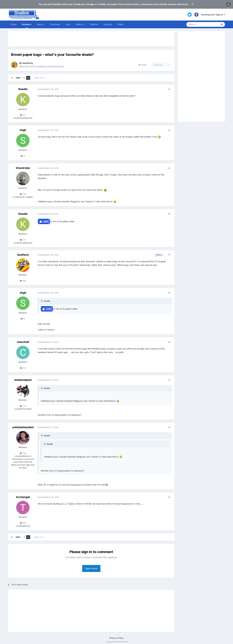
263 (23, 368)
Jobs (68, 24)
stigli (23, 130)
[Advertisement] (91, 39)
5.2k (23, 406)
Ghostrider (23, 168)
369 (23, 281)
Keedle (23, 89)
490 (23, 523)
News (41, 24)
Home (14, 24)
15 (23, 156)
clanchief (23, 342)
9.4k (23, 194)
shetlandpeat (23, 380)
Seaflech (28, 63)
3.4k (23, 453)
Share (143, 65)
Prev (18, 78)
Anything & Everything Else (50, 66)
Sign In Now (91, 568)
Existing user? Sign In (213, 15)
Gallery (80, 24)
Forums (27, 26)
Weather (94, 24)
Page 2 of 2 (40, 78)
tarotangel (23, 497)
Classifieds (55, 24)
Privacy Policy (117, 638)
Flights (121, 24)
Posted (48, 89)
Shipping (108, 24)
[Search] (202, 24)
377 (23, 115)
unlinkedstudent (23, 427)
